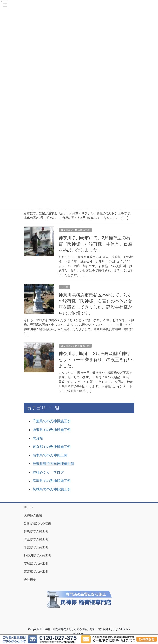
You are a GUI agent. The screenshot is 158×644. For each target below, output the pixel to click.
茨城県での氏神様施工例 (52, 489)
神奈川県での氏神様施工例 (75, 230)
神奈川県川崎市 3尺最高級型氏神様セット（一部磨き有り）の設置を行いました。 (95, 360)
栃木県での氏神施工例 (50, 455)
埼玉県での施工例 (36, 539)
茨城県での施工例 (36, 563)
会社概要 (30, 580)
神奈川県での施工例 (37, 555)
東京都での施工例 (36, 571)
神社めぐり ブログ (48, 472)
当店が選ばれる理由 (37, 523)
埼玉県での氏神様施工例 (52, 430)
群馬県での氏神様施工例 (52, 481)
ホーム (28, 507)
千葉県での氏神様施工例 (52, 421)
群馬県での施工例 (36, 531)
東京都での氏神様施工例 (52, 447)
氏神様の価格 (33, 515)
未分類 (64, 287)
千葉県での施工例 (36, 547)
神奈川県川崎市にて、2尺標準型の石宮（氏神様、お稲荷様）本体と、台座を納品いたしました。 (95, 244)
